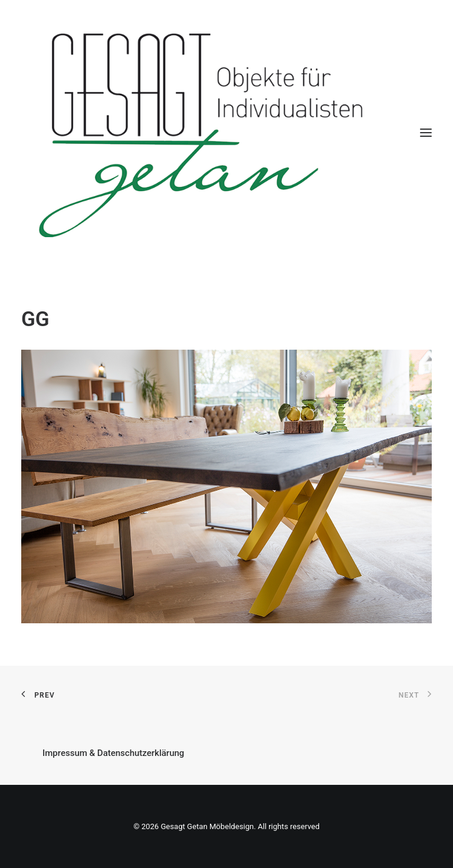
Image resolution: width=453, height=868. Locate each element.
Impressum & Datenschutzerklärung (113, 753)
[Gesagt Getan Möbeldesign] (226, 133)
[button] (426, 133)
